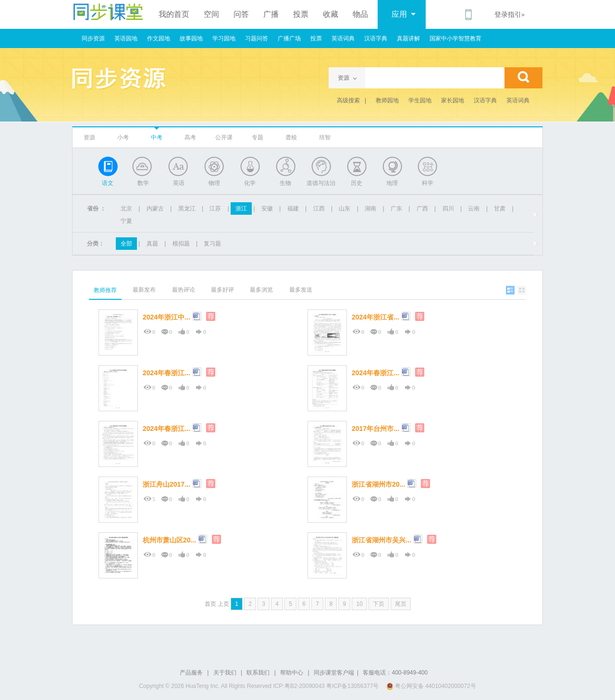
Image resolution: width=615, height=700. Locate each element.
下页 (379, 604)
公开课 (224, 137)
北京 (126, 209)
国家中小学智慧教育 (455, 38)
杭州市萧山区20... (169, 540)
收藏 (331, 14)
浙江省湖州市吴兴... (381, 540)
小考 (123, 137)
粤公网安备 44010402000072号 (432, 686)
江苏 (215, 209)
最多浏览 (261, 290)
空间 (211, 14)
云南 (474, 209)
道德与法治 (321, 183)
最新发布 (144, 290)
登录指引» (510, 15)
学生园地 (420, 100)
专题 (258, 137)
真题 (152, 244)
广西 (422, 209)
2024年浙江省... (375, 317)
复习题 (212, 244)
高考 (190, 137)
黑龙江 (187, 209)
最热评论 (184, 290)
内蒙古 (155, 209)
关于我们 (225, 673)
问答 (241, 14)
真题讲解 (408, 38)
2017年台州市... (375, 429)
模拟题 (181, 244)
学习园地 (224, 38)
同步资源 (93, 38)
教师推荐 (105, 290)
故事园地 (191, 38)
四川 (448, 209)
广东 (396, 209)
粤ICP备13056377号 (352, 686)
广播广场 (289, 38)
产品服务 (191, 673)
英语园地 (126, 38)
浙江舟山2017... (166, 484)
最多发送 (301, 290)
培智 (325, 137)
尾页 (401, 604)
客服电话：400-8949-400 (395, 673)
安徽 (267, 209)
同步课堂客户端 (334, 673)
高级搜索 (348, 100)
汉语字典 (376, 38)
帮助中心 (292, 673)
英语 (179, 183)
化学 (250, 183)
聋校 (291, 137)
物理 (214, 183)
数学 (143, 183)
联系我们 (258, 673)
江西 (319, 209)
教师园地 (387, 100)
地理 (392, 183)
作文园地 (159, 38)
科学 (428, 183)
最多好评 (222, 290)
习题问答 (257, 38)
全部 (126, 244)
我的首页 (174, 14)
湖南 (370, 209)
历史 (357, 183)
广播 (271, 14)
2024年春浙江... (166, 373)
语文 (108, 183)
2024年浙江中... (166, 317)
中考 (157, 137)
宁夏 (126, 221)
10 (359, 604)
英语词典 (343, 38)
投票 (301, 14)
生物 (285, 183)
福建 (293, 209)
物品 (360, 14)
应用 (404, 14)
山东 (344, 209)
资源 (89, 137)
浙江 (241, 209)
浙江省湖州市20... (378, 484)
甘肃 (500, 209)
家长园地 (453, 100)
